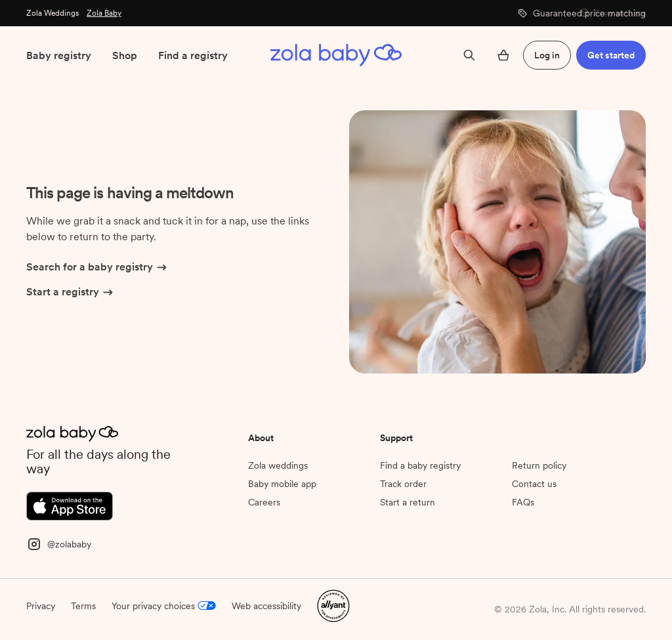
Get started (611, 55)
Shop (125, 55)
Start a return (408, 502)
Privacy (41, 606)
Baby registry (59, 55)
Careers (264, 502)
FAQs (523, 502)
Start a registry (71, 293)
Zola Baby (104, 13)
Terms (83, 606)
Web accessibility (266, 606)
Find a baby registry (420, 465)
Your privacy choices (164, 606)
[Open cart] (503, 55)
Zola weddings (278, 465)
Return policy (539, 465)
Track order (403, 484)
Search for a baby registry (97, 268)
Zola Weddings (52, 13)
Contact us (534, 484)
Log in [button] (547, 55)
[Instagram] (59, 543)
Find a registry (193, 55)
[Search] (469, 55)
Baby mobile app (282, 484)
